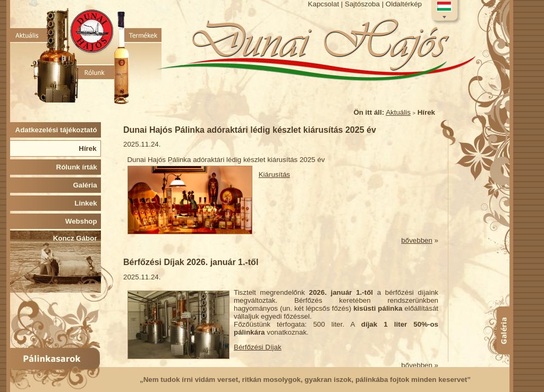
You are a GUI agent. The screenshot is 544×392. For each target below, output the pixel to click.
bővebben (417, 240)
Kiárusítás (274, 174)
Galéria (87, 185)
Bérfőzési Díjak (258, 347)
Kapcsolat (324, 4)
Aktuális (398, 112)
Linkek (88, 203)
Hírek (90, 148)
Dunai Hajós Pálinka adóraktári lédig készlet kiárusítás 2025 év (250, 130)
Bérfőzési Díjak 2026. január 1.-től (191, 262)
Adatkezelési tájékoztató (58, 130)
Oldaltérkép (404, 4)
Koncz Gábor (77, 238)
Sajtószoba (362, 4)
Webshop (83, 221)
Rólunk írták (79, 167)
